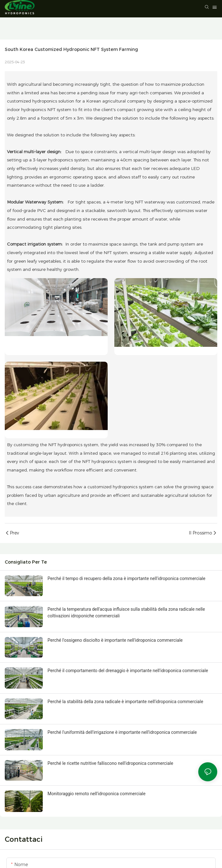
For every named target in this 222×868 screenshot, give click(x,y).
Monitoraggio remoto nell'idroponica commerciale (96, 794)
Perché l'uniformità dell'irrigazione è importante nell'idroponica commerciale (122, 732)
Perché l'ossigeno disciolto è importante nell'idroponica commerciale (115, 640)
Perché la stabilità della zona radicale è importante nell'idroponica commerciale (125, 702)
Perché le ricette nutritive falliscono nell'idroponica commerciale (110, 763)
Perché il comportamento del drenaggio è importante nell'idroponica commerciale (128, 671)
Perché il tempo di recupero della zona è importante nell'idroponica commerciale (126, 578)
